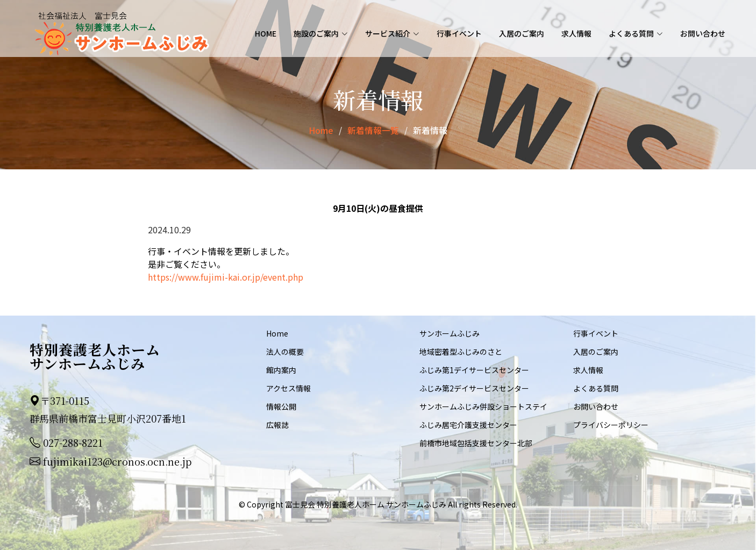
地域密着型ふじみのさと (461, 351)
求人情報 (576, 34)
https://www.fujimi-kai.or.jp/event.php (226, 276)
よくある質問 (596, 388)
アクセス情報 (288, 388)
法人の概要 (285, 351)
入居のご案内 (522, 34)
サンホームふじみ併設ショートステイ (483, 406)
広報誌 (277, 424)
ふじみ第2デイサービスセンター (474, 388)
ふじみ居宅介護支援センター (468, 424)
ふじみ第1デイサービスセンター (474, 369)
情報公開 (281, 406)
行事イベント (459, 34)
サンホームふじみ (450, 333)
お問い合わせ (703, 34)
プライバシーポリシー (611, 424)
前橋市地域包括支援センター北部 (476, 442)
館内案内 (281, 369)
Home (266, 34)
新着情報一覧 (373, 130)
